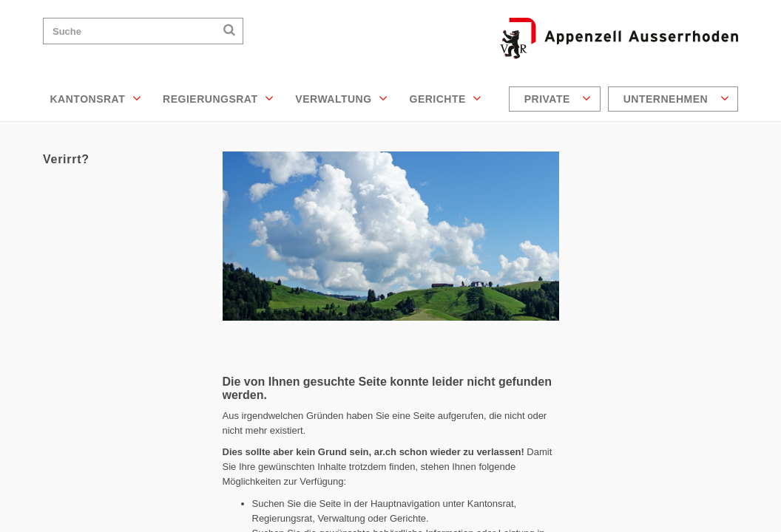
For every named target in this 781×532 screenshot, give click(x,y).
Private (558, 98)
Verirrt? (66, 159)
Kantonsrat (96, 98)
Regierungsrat (218, 98)
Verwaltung (341, 98)
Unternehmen (676, 98)
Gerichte (446, 98)
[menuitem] (557, 99)
